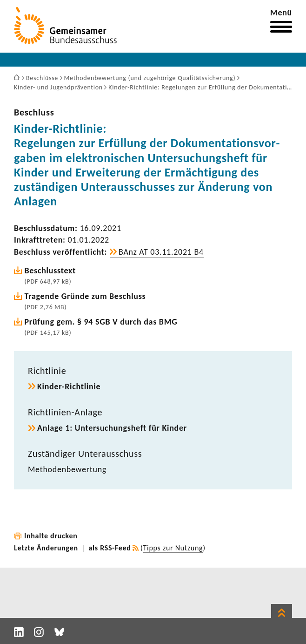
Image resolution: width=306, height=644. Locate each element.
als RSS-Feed (110, 548)
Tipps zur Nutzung (173, 548)
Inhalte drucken (51, 536)
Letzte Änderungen (46, 548)
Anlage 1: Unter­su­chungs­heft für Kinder (112, 428)
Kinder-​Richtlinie (69, 386)
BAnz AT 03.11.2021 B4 (161, 252)
